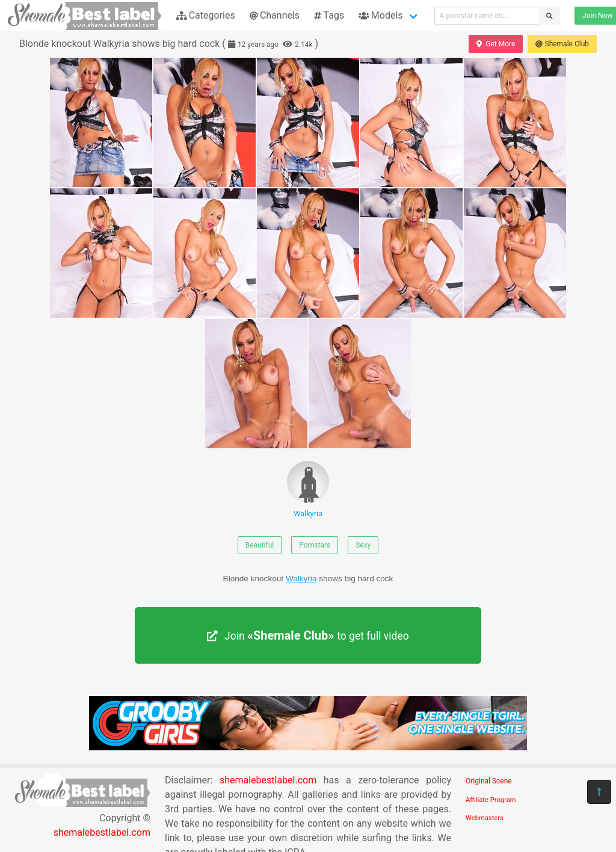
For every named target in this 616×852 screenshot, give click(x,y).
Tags (329, 15)
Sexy (363, 545)
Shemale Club (562, 44)
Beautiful (260, 545)
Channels (275, 15)
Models (380, 15)
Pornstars (315, 545)
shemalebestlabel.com (102, 832)
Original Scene (489, 781)
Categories (206, 15)
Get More (496, 44)
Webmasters (485, 818)
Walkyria (308, 489)
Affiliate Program (491, 800)
